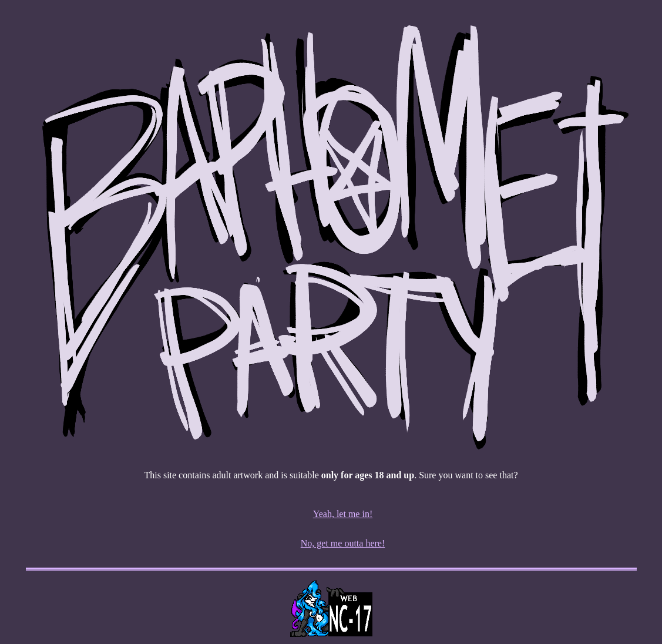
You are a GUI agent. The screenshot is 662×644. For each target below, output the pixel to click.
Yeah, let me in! (343, 514)
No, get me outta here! (343, 543)
